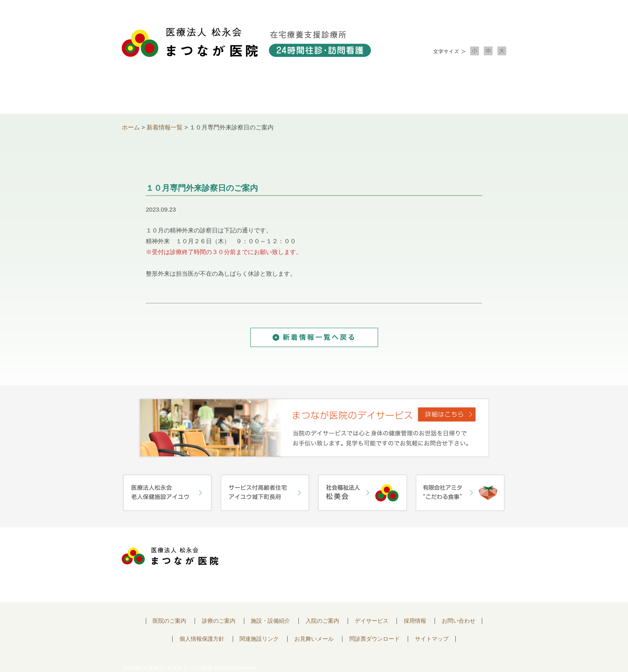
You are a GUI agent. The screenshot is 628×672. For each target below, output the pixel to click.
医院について (160, 92)
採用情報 (415, 621)
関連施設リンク (259, 639)
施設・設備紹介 (314, 92)
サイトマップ (432, 639)
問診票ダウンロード (374, 639)
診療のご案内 (237, 92)
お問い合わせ (468, 92)
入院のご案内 (391, 92)
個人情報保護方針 (202, 639)
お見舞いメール (314, 639)
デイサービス (372, 621)
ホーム (131, 127)
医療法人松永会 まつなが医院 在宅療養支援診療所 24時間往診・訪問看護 (246, 42)
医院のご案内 (169, 621)
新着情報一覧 (165, 127)
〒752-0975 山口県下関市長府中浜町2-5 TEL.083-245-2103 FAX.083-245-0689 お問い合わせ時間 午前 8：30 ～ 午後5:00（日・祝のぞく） (313, 565)
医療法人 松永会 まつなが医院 (170, 556)
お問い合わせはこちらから (459, 558)
